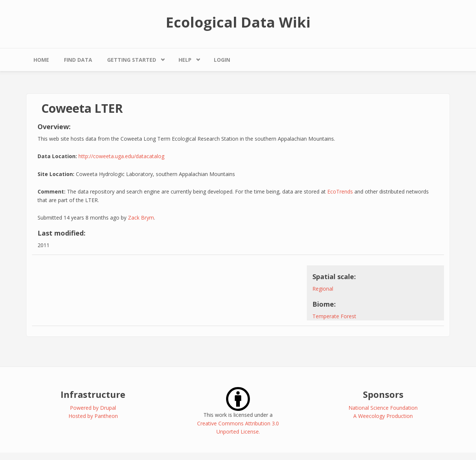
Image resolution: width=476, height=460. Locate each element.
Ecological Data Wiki (238, 22)
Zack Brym (141, 218)
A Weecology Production (383, 416)
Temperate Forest (334, 316)
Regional (323, 289)
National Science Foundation (383, 408)
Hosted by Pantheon (93, 416)
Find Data (78, 60)
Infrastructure (93, 394)
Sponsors (383, 394)
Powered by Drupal (93, 408)
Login (222, 60)
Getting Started (132, 60)
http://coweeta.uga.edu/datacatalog (121, 156)
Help (185, 60)
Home (41, 60)
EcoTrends (340, 191)
